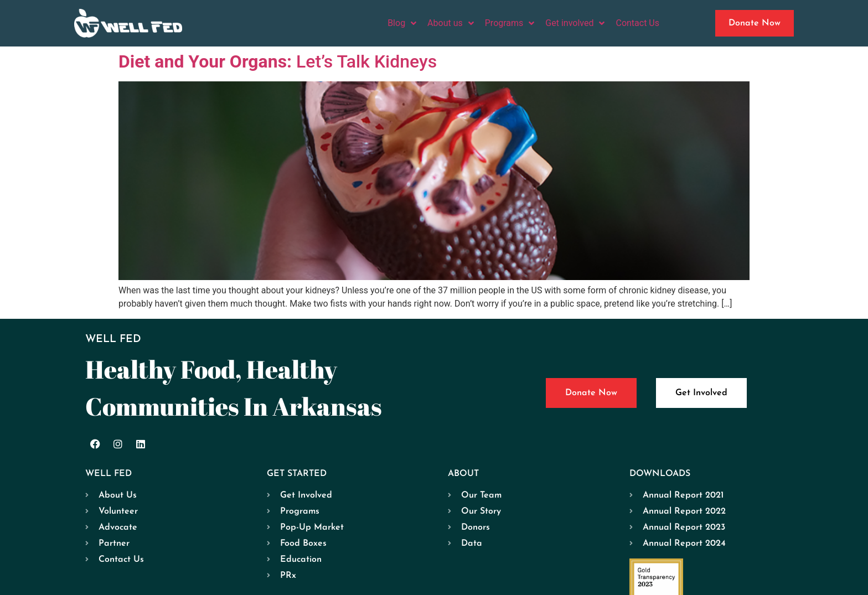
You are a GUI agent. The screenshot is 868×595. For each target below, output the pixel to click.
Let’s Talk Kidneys (278, 61)
